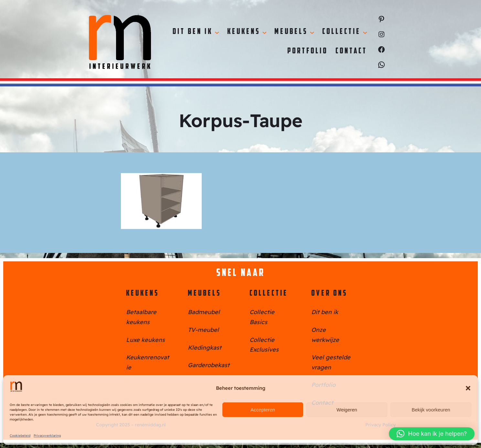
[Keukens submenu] (264, 32)
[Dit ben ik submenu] (217, 32)
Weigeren (347, 410)
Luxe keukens (145, 340)
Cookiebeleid (20, 436)
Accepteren (263, 410)
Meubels (204, 294)
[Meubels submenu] (312, 32)
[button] (468, 388)
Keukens (143, 294)
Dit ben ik (325, 312)
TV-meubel (203, 330)
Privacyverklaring (47, 436)
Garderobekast (209, 365)
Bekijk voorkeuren (431, 410)
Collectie (269, 294)
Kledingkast (205, 348)
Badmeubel (204, 312)
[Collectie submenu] (365, 32)
